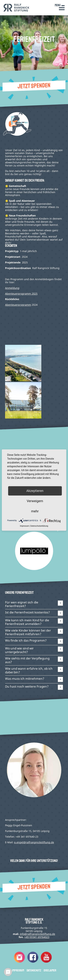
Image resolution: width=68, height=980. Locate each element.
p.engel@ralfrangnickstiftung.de (34, 842)
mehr (35, 511)
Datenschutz (34, 970)
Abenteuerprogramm (18, 305)
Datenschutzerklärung (39, 526)
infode (37, 934)
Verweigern (35, 501)
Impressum (18, 970)
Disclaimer (50, 970)
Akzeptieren (35, 491)
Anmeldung (12, 288)
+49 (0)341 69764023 (37, 937)
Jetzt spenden (34, 86)
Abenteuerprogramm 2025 (21, 294)
